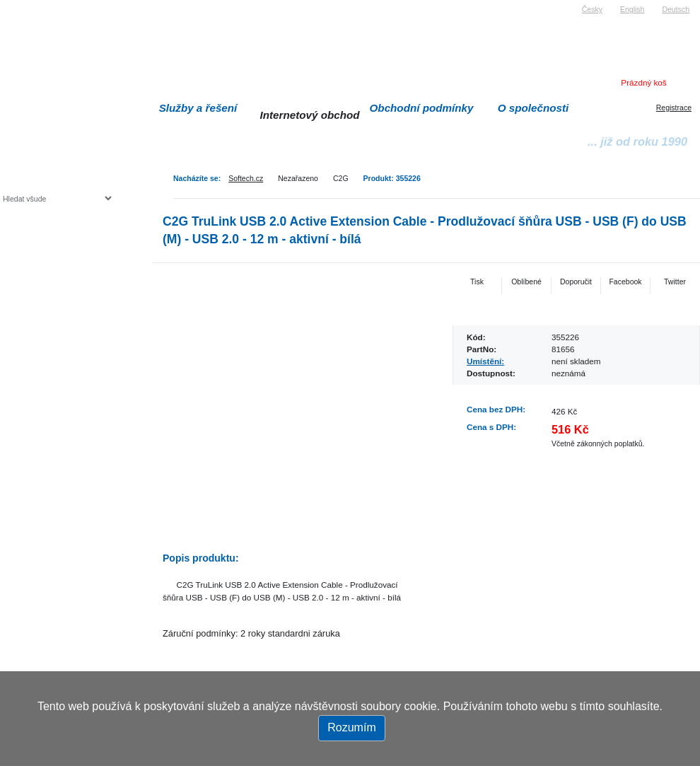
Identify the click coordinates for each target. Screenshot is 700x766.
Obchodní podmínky (422, 108)
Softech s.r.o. (24, 5)
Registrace (674, 108)
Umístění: (485, 361)
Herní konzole (52, 313)
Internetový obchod (309, 115)
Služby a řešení (198, 108)
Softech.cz (246, 178)
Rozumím (351, 727)
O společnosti (533, 108)
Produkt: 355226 (392, 178)
